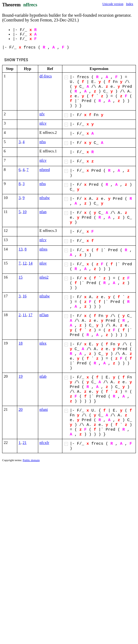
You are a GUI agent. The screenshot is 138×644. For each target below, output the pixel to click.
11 (24, 315)
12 (25, 263)
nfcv (43, 123)
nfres (44, 249)
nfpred (45, 170)
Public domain (31, 460)
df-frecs (46, 76)
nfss (43, 142)
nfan (43, 212)
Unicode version (113, 4)
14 (31, 263)
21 (25, 443)
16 (25, 296)
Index (130, 4)
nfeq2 (44, 277)
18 (21, 343)
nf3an (44, 315)
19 (21, 376)
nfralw (45, 198)
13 (21, 249)
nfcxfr (44, 443)
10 (25, 212)
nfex (43, 343)
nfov (43, 263)
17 (30, 315)
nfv (42, 114)
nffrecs (30, 5)
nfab (43, 376)
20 (21, 409)
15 (21, 277)
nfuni (44, 409)
